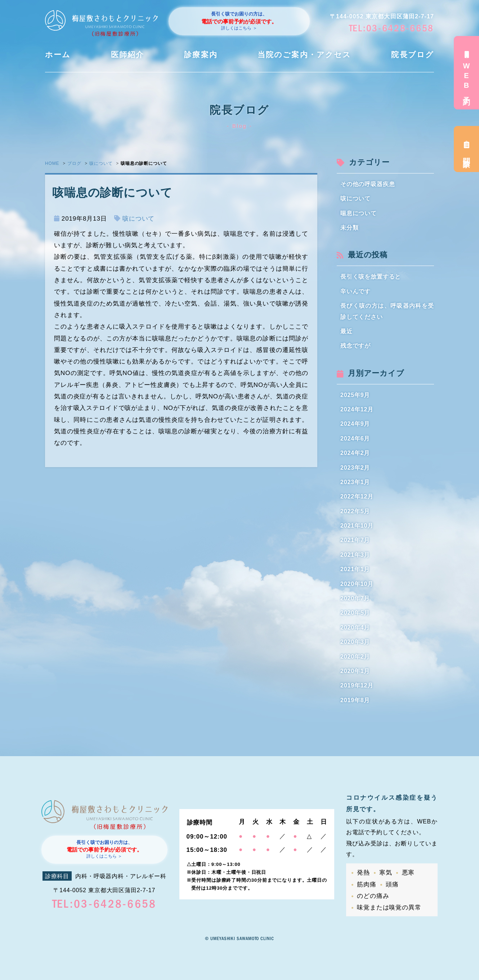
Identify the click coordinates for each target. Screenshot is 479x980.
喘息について (359, 213)
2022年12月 (357, 496)
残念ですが (355, 346)
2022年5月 (355, 511)
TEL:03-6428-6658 (391, 28)
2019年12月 (357, 685)
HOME (52, 163)
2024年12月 (357, 409)
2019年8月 (355, 700)
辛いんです (355, 291)
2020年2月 (355, 657)
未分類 (350, 228)
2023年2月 (355, 468)
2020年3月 (355, 642)
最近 (346, 331)
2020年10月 (357, 584)
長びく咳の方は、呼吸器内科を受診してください (387, 311)
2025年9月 (355, 395)
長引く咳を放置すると (371, 277)
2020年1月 (355, 671)
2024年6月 (355, 439)
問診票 (466, 149)
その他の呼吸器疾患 (368, 184)
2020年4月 (355, 627)
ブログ (74, 163)
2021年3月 (355, 555)
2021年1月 (355, 569)
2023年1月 (355, 482)
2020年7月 (355, 598)
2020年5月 (355, 613)
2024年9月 (355, 424)
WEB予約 (466, 73)
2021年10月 (357, 526)
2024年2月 (355, 453)
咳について (101, 163)
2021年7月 (355, 540)
